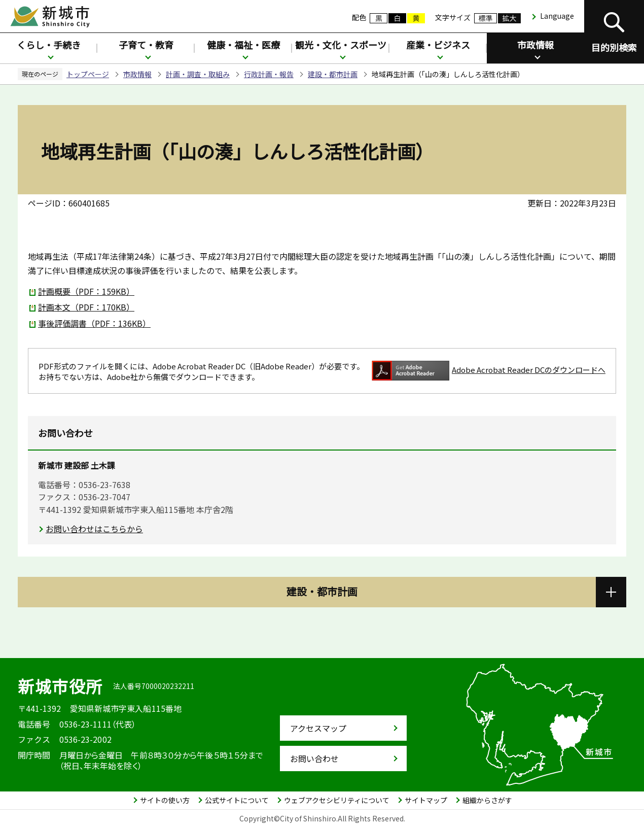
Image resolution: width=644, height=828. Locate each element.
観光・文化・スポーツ (341, 45)
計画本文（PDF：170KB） (86, 307)
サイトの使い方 (165, 800)
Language (557, 16)
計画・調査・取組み (198, 74)
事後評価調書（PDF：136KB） (94, 323)
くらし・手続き (49, 45)
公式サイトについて (237, 800)
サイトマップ (426, 800)
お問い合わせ (314, 758)
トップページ (88, 74)
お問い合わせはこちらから (94, 529)
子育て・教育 (146, 45)
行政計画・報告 (269, 74)
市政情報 (535, 45)
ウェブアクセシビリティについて (337, 800)
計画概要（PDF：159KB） (86, 291)
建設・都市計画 (333, 74)
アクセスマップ (318, 728)
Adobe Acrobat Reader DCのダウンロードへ (489, 371)
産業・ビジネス (438, 45)
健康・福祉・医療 (243, 45)
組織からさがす (487, 800)
